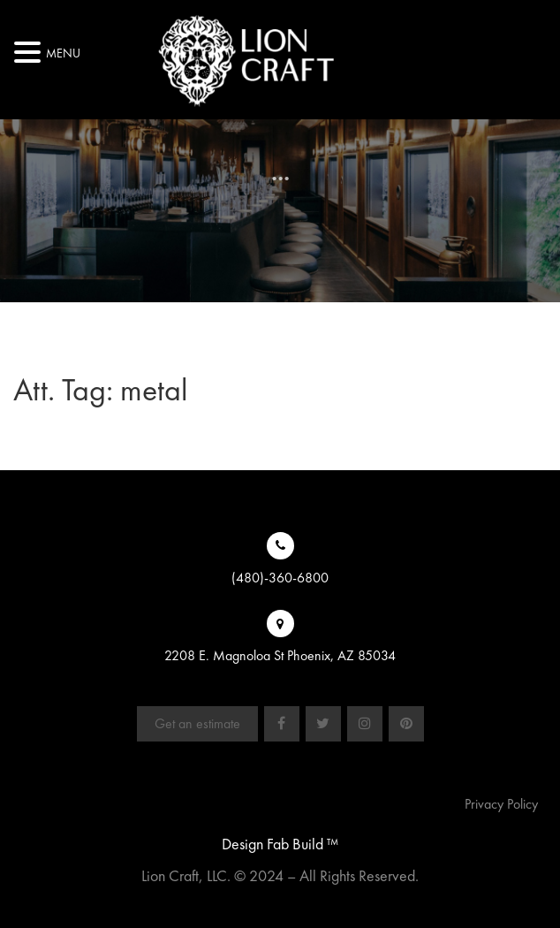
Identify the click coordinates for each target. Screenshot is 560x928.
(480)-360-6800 (280, 578)
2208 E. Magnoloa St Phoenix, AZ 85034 (280, 655)
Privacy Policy (501, 804)
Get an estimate (197, 723)
